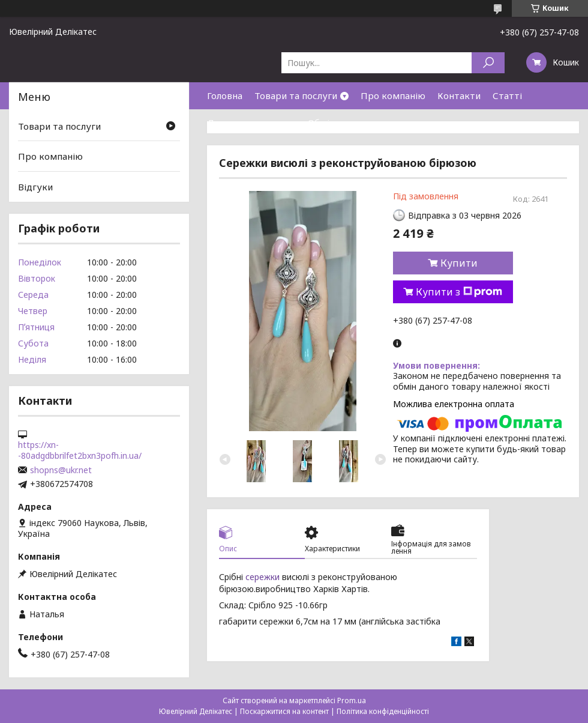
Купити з (459, 292)
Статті (507, 95)
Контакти (459, 95)
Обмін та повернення (355, 123)
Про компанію (393, 95)
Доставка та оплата (251, 123)
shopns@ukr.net (61, 470)
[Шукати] (488, 63)
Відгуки (35, 187)
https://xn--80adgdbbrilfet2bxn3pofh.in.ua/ (80, 450)
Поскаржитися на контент (284, 711)
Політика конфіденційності (383, 711)
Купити (459, 263)
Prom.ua (352, 700)
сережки (262, 577)
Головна (225, 95)
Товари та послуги (296, 95)
